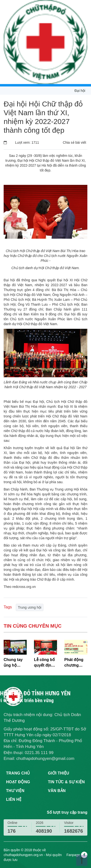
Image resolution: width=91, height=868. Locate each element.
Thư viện (15, 791)
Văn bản (57, 791)
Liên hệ (14, 799)
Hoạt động (18, 782)
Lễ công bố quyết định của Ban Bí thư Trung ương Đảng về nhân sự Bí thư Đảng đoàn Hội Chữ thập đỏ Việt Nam (45, 663)
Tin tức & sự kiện (66, 782)
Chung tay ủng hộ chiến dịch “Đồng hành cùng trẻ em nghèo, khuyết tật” (15, 663)
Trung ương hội (30, 607)
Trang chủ (18, 773)
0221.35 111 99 (39, 753)
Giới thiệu (59, 773)
